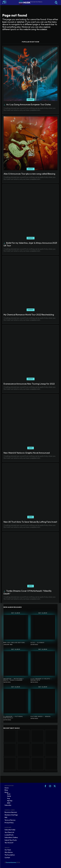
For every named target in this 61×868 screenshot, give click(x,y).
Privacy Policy (9, 823)
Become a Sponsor (11, 812)
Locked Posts (9, 835)
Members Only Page (11, 815)
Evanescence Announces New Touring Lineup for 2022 (29, 384)
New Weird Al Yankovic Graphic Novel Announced (27, 453)
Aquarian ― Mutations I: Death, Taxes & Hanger (14, 679)
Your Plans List (9, 832)
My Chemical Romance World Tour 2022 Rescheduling (29, 315)
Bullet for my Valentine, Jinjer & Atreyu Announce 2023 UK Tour (30, 244)
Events (31, 100)
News (31, 448)
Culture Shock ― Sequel (41, 716)
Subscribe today (10, 830)
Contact (7, 858)
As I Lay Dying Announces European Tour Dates (29, 104)
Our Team (8, 850)
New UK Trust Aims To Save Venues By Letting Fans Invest (30, 522)
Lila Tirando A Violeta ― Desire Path (41, 679)
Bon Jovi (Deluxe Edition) (14, 643)
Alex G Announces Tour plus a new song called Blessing (29, 174)
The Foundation (10, 855)
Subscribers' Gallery (11, 837)
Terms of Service (10, 820)
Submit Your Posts (11, 840)
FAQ (6, 817)
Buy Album (16, 613)
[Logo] (30, 3)
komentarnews (11, 862)
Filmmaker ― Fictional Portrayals (13, 717)
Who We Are (9, 852)
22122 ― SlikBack (38, 643)
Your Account (9, 843)
